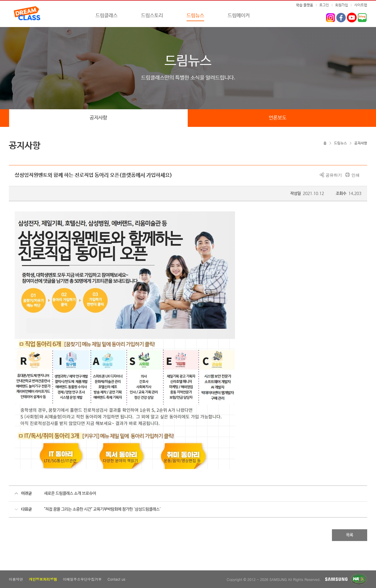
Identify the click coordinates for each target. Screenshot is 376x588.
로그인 (324, 5)
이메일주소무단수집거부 (82, 579)
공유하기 (334, 175)
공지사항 (98, 118)
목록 (350, 535)
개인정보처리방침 (43, 579)
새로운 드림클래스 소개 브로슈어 (70, 493)
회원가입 (342, 5)
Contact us (116, 579)
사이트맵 (361, 5)
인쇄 (355, 175)
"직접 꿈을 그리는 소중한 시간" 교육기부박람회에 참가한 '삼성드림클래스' (102, 509)
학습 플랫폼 (305, 5)
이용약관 (16, 579)
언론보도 (278, 118)
